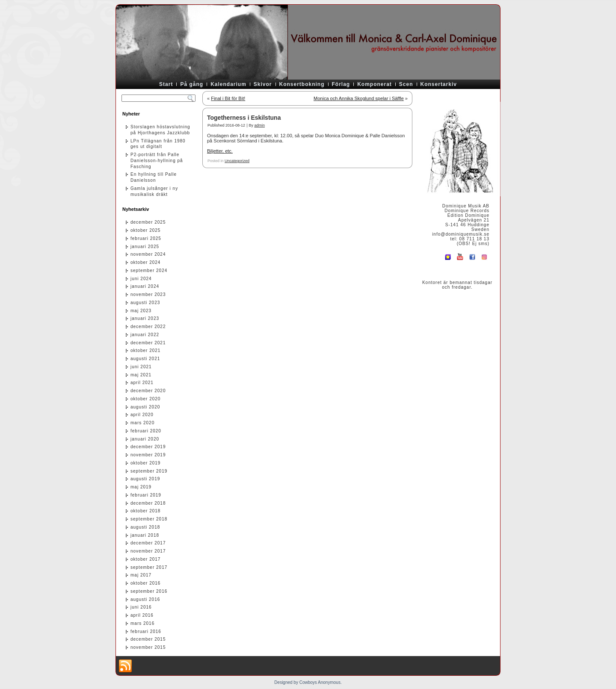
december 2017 (148, 543)
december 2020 (148, 391)
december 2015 (148, 639)
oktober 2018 (145, 511)
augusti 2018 (145, 527)
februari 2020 (146, 431)
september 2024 (149, 271)
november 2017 (148, 551)
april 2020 (142, 415)
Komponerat (375, 84)
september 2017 (149, 567)
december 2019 (148, 447)
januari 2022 (145, 335)
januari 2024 (145, 286)
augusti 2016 (145, 599)
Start (166, 84)
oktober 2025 (145, 230)
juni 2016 (141, 607)
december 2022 (148, 327)
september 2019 (149, 471)
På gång (192, 84)
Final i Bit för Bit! (228, 98)
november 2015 (148, 647)
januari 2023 (145, 318)
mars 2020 (142, 423)
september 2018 (149, 519)
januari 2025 (145, 247)
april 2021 (142, 383)
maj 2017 (141, 575)
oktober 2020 (145, 399)
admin (259, 125)
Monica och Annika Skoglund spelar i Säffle (359, 98)
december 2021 (148, 343)
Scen (406, 84)
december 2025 (148, 222)
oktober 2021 (145, 350)
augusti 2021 (145, 359)
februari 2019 (146, 495)
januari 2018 (145, 535)
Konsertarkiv (439, 84)
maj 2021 (141, 375)
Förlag (341, 84)
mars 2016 (142, 623)
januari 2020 (145, 439)
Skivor (263, 84)
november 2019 (148, 455)
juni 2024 (141, 279)
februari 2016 (146, 631)
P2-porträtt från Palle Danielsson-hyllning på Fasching (157, 161)
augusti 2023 (145, 303)
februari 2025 (146, 238)
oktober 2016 (145, 583)
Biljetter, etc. (220, 151)
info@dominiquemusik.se (461, 234)
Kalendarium (228, 84)
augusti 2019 (145, 479)
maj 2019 (141, 487)
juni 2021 (141, 367)
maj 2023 (141, 311)
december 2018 (148, 503)
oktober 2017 (145, 559)
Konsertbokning (302, 84)
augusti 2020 (145, 407)
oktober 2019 (145, 463)
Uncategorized (237, 161)
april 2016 (142, 615)
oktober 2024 (145, 262)
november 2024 (148, 254)
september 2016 (149, 591)
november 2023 (148, 294)
